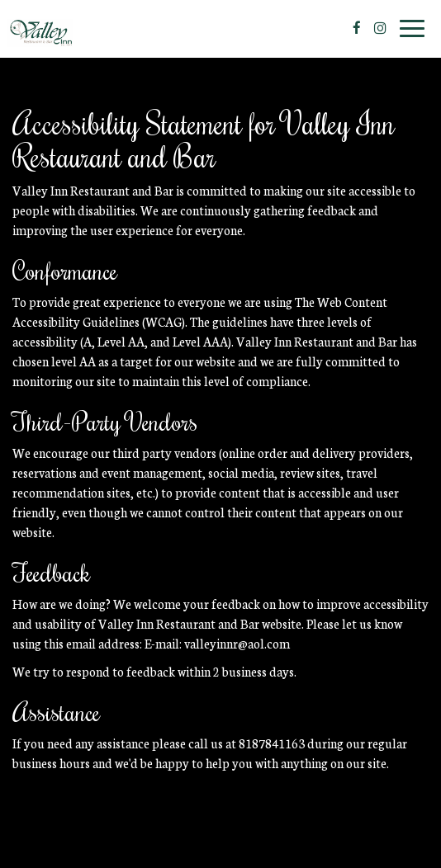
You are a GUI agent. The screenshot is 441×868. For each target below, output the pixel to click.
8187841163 (272, 743)
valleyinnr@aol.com (237, 643)
